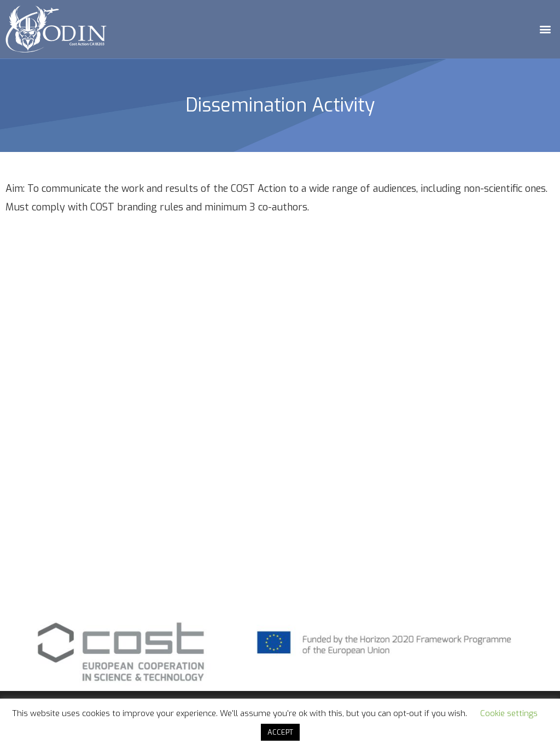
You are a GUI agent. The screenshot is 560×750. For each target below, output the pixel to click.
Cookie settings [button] (509, 713)
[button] (546, 29)
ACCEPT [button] (280, 732)
